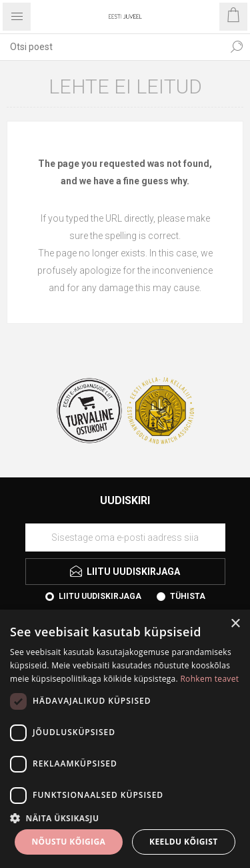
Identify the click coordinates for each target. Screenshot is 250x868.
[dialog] (125, 739)
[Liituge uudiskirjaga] (125, 537)
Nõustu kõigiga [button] (68, 842)
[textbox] (112, 47)
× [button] (235, 624)
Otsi (237, 47)
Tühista (188, 596)
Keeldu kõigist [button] (184, 842)
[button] (125, 818)
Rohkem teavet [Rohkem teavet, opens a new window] (209, 679)
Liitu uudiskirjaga (100, 596)
